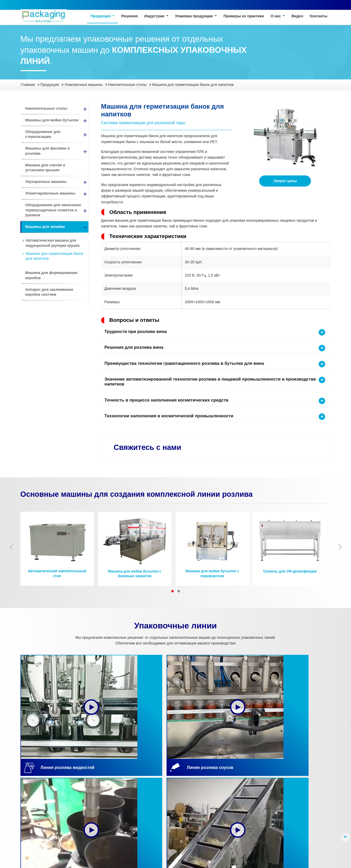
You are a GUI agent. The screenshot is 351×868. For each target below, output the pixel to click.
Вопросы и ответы (225, 843)
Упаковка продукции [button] (195, 16)
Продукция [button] (101, 16)
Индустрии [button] (155, 16)
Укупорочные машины (57, 182)
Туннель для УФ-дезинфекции (290, 573)
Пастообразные (143, 787)
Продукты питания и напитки (94, 782)
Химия (82, 800)
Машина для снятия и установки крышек (45, 168)
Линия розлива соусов (43, 792)
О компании (219, 792)
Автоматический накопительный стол (57, 575)
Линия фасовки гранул (43, 813)
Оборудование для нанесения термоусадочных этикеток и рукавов (57, 210)
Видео (297, 16)
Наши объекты (222, 836)
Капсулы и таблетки (147, 794)
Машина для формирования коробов (51, 275)
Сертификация (222, 800)
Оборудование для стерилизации (57, 134)
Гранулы (137, 802)
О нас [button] (276, 16)
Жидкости (138, 779)
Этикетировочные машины (57, 194)
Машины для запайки (57, 227)
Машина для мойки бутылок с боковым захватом (135, 575)
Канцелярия (87, 815)
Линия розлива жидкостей (36, 782)
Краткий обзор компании (222, 782)
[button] (173, 592)
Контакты (319, 16)
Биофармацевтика (93, 792)
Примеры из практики (244, 16)
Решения (129, 16)
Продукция (50, 85)
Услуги (215, 807)
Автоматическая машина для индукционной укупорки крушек (53, 243)
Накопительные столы (127, 85)
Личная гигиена (90, 807)
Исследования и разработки (223, 825)
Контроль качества (226, 815)
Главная (28, 85)
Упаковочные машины (83, 85)
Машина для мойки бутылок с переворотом (212, 575)
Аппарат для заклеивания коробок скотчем (49, 292)
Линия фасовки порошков (37, 802)
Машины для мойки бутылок (57, 120)
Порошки (137, 810)
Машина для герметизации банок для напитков (54, 256)
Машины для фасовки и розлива (57, 151)
